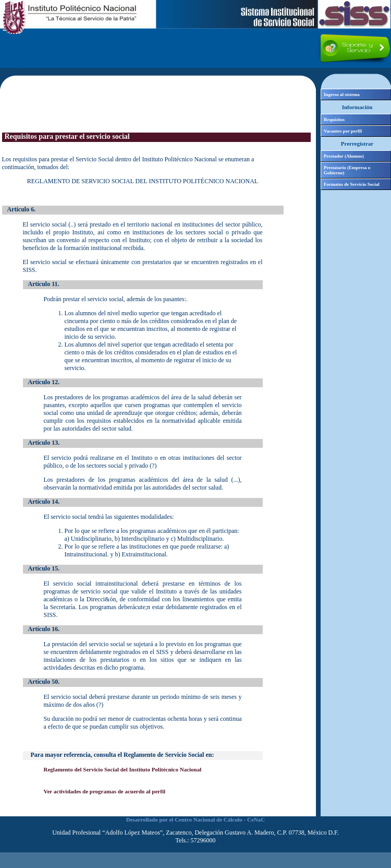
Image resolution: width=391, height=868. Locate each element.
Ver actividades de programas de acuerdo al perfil (105, 791)
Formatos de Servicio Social (352, 184)
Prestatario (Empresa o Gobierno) (347, 170)
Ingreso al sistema (342, 94)
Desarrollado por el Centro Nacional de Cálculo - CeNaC (195, 819)
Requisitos (334, 120)
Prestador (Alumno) (344, 156)
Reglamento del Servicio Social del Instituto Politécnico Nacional (123, 769)
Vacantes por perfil (343, 131)
